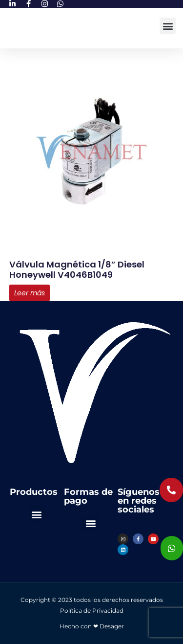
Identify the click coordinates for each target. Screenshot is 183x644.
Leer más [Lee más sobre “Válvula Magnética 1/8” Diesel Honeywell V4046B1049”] (30, 293)
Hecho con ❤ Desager (92, 626)
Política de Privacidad (92, 611)
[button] (168, 26)
